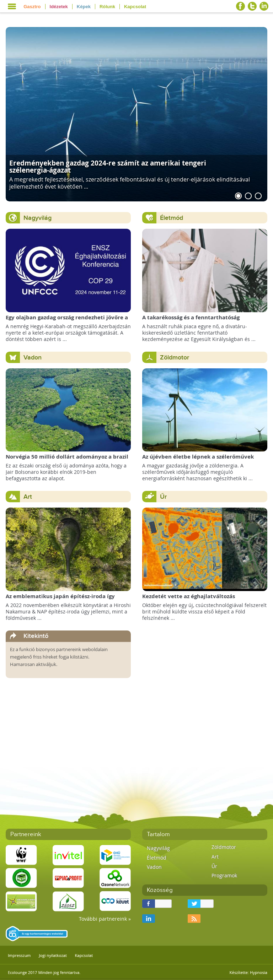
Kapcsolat (135, 7)
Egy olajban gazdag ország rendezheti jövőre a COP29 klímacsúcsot (67, 321)
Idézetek (59, 7)
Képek (84, 7)
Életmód (172, 218)
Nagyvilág (38, 218)
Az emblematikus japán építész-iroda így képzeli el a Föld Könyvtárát (60, 600)
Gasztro (32, 7)
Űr (163, 497)
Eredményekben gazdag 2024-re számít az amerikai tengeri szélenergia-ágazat (108, 166)
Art (28, 497)
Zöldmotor (175, 358)
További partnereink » (105, 919)
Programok (224, 875)
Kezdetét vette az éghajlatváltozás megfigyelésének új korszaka (189, 600)
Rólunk (107, 7)
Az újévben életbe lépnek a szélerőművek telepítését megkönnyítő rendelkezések (198, 460)
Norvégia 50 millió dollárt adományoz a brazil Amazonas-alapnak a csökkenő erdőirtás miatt (68, 460)
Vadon (33, 358)
